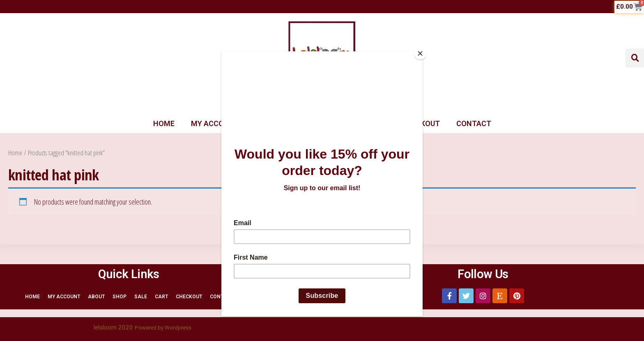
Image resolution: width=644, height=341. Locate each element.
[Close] (421, 53)
